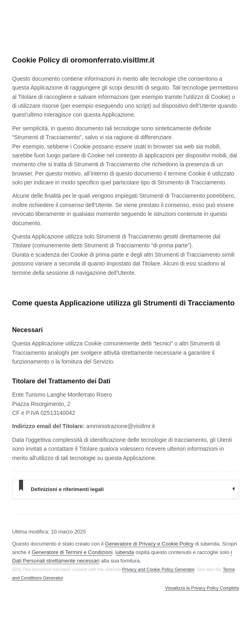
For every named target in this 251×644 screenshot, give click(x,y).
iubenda (125, 552)
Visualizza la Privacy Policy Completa (202, 588)
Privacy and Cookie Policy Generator (158, 569)
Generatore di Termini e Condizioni (72, 552)
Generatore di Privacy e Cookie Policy (149, 544)
